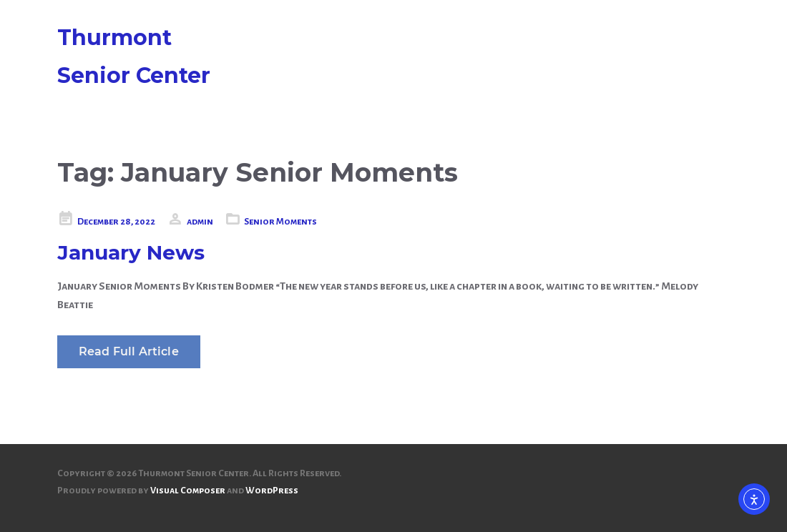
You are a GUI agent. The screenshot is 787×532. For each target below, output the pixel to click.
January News (131, 252)
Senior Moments (280, 222)
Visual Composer (188, 491)
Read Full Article (129, 351)
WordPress (272, 491)
